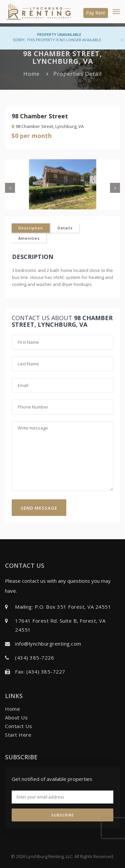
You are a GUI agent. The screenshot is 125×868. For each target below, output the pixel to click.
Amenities (29, 238)
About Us (16, 717)
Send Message (39, 508)
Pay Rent (96, 13)
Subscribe (63, 815)
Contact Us (18, 726)
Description (31, 228)
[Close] (122, 40)
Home (31, 74)
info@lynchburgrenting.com (48, 644)
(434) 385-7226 (34, 658)
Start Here (18, 735)
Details (65, 228)
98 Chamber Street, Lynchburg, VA (48, 126)
